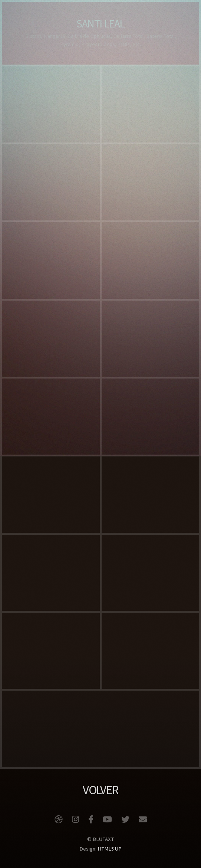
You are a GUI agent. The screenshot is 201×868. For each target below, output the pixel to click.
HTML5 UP (110, 849)
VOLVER (100, 790)
